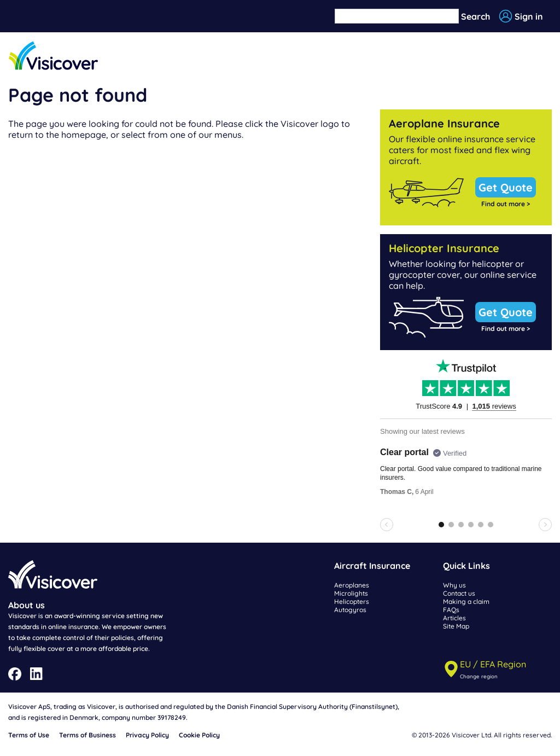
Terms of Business (87, 735)
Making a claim (466, 601)
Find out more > (506, 204)
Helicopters (352, 601)
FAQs (451, 610)
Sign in (529, 16)
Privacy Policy (147, 735)
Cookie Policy (199, 735)
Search (476, 16)
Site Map (456, 626)
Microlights (351, 593)
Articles (454, 618)
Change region (479, 676)
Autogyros (350, 610)
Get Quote (506, 187)
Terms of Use (29, 735)
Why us (454, 585)
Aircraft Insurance (372, 566)
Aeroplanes (352, 585)
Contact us (459, 593)
